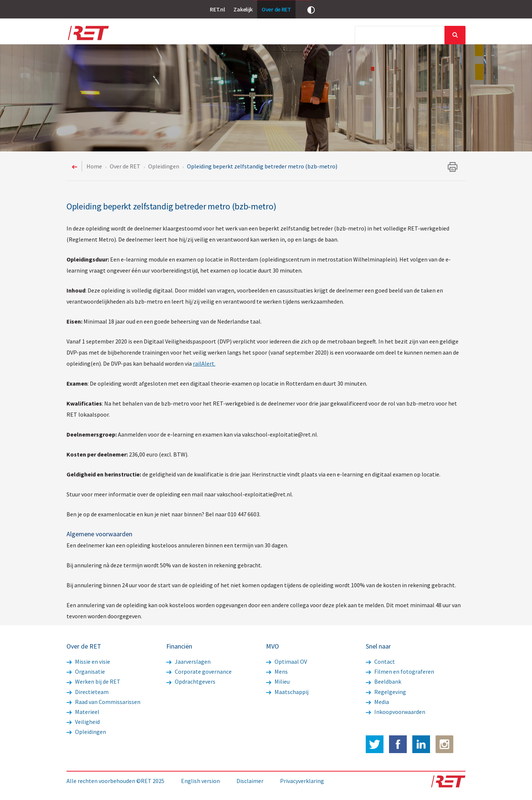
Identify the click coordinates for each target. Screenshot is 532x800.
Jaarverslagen (188, 661)
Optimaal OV (287, 661)
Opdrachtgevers (191, 681)
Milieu (278, 681)
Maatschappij (287, 692)
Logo (88, 35)
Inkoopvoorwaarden (395, 712)
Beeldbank (383, 681)
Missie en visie (88, 661)
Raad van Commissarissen (103, 702)
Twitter (375, 744)
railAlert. (204, 363)
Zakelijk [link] (243, 9)
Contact (380, 661)
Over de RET (146, 36)
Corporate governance (199, 671)
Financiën (277, 36)
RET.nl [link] (217, 9)
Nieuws (184, 36)
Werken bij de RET (93, 681)
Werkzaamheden (227, 36)
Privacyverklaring (302, 781)
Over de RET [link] (276, 9)
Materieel (83, 712)
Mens (277, 671)
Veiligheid (83, 722)
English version (200, 781)
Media (339, 36)
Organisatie (86, 671)
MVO (310, 36)
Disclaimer (250, 781)
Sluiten (455, 35)
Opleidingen (86, 732)
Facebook (398, 744)
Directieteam (88, 692)
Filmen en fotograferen (400, 671)
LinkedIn (421, 744)
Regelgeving (386, 692)
